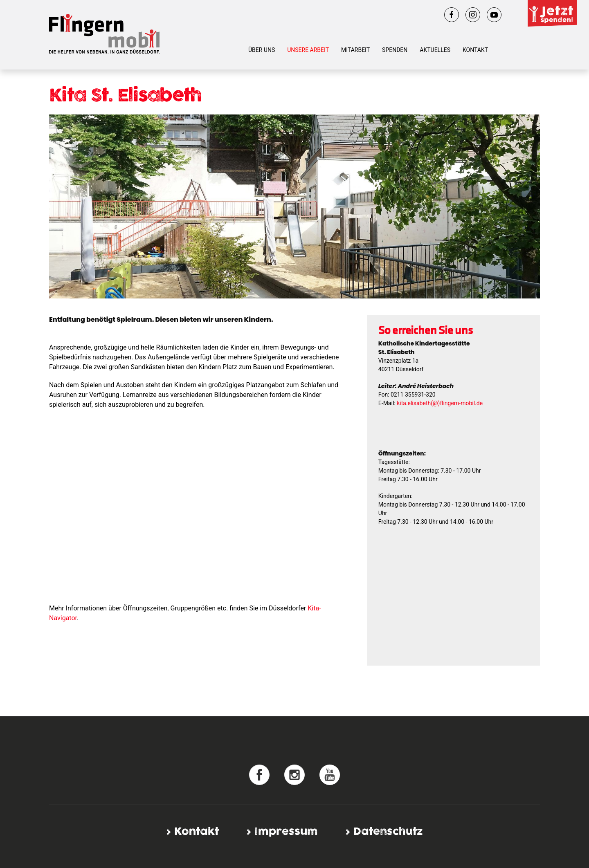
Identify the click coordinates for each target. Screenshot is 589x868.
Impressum (286, 832)
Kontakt (475, 50)
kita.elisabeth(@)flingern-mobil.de (440, 403)
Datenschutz (388, 832)
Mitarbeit (355, 50)
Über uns (262, 50)
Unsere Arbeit (308, 50)
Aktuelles (435, 50)
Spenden (395, 50)
